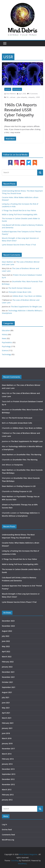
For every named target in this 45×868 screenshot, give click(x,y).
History (8, 89)
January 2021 (7, 728)
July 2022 (6, 636)
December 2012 (8, 779)
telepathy (32, 97)
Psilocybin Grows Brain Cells (20, 292)
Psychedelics (7, 342)
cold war (13, 97)
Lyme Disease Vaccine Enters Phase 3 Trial (19, 245)
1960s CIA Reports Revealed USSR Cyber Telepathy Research (21, 112)
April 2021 (6, 713)
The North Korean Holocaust (20, 288)
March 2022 (7, 657)
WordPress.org (8, 840)
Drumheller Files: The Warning (29, 455)
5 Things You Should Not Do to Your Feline (19, 210)
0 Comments (32, 94)
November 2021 (8, 677)
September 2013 (9, 774)
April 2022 (6, 651)
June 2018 (6, 733)
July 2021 (6, 697)
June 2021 (6, 703)
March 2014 (7, 754)
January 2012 (7, 800)
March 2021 (7, 718)
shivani (5, 505)
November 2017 (8, 749)
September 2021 (9, 687)
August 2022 (7, 631)
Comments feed (8, 835)
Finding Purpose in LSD (26, 486)
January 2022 (7, 667)
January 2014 (7, 764)
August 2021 (7, 692)
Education (6, 330)
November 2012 (8, 784)
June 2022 (6, 641)
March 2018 (7, 738)
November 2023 (8, 626)
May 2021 (6, 708)
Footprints (19, 465)
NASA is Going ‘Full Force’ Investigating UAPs (20, 214)
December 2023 (8, 621)
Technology (6, 354)
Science (5, 350)
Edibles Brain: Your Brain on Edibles (27, 296)
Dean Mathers (11, 94)
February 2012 (8, 795)
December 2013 (8, 769)
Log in (4, 824)
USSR (38, 97)
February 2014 (8, 759)
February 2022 (8, 662)
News (4, 338)
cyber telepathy (22, 97)
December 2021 (8, 672)
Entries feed (7, 830)
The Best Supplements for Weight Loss (26, 307)
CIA (7, 97)
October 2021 (7, 682)
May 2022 (6, 646)
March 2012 (7, 790)
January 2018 (7, 743)
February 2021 (8, 723)
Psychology (17, 89)
